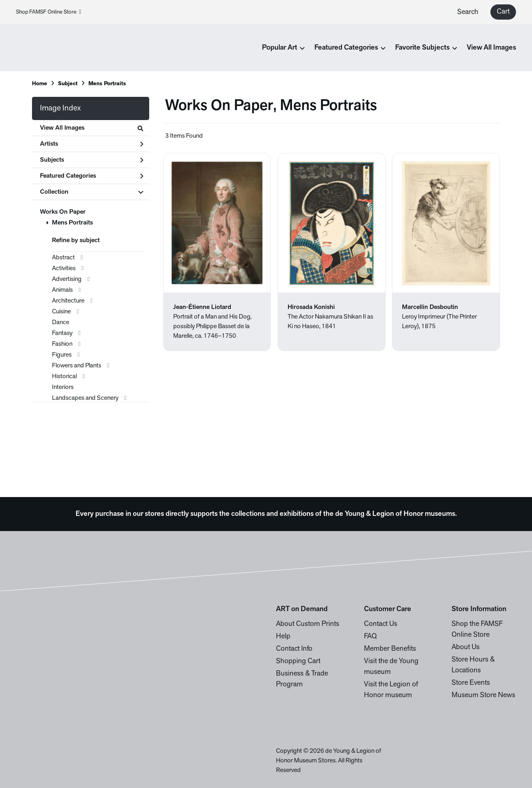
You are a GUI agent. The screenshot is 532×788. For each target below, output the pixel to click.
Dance (61, 323)
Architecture (68, 301)
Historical (64, 377)
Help (283, 637)
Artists (92, 144)
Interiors (63, 387)
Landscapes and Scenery (85, 398)
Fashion (62, 344)
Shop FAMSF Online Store (49, 12)
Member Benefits (390, 649)
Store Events (471, 683)
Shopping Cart (298, 661)
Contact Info (294, 649)
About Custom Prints (308, 624)
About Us (466, 647)
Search (468, 12)
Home (40, 84)
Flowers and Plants (77, 366)
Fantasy (62, 333)
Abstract (63, 258)
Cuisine (61, 312)
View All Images (491, 48)
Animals (62, 290)
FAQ (370, 637)
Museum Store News (483, 695)
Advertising (67, 279)
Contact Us (381, 624)
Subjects (92, 160)
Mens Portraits (72, 223)
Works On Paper (63, 212)
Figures (62, 355)
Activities (64, 269)
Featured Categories (92, 176)
